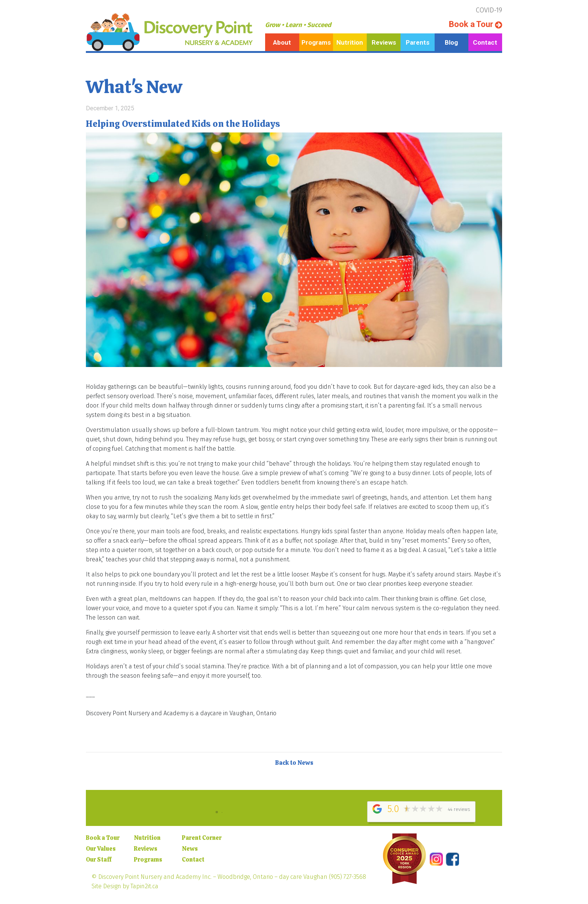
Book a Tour (475, 24)
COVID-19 (489, 10)
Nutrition (350, 42)
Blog (451, 42)
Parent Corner (202, 838)
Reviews (384, 42)
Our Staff (99, 860)
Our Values (101, 849)
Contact (485, 42)
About (282, 42)
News (190, 849)
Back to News (294, 763)
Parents (418, 42)
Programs (316, 42)
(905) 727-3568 (347, 877)
